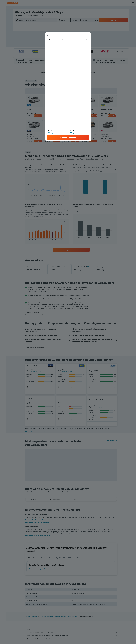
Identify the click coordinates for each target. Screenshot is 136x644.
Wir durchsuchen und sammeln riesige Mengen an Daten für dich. (72, 636)
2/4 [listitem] (55, 138)
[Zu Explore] (3, 25)
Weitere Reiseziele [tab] (74, 558)
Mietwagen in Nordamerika (46, 616)
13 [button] (52, 46)
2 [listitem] (28, 113)
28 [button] (56, 54)
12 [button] (48, 46)
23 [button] (65, 50)
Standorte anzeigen (49, 387)
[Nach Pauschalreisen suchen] (3, 20)
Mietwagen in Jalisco (73, 616)
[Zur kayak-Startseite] (12, 3)
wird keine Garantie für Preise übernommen (67, 627)
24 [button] (39, 54)
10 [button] (39, 46)
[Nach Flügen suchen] (3, 8)
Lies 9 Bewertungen (67, 371)
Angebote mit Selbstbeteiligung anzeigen (38, 535)
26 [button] (48, 54)
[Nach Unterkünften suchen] (3, 12)
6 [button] (52, 41)
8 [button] (61, 41)
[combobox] (20, 16)
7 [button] (56, 41)
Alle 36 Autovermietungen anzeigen (36, 432)
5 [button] (48, 41)
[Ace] (83, 398)
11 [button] (43, 46)
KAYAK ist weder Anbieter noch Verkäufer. (72, 632)
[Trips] (3, 42)
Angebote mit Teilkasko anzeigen (35, 520)
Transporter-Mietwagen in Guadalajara (40, 569)
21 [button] (56, 50)
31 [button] (39, 59)
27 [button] (52, 54)
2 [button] (65, 37)
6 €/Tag (56, 12)
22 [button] (61, 50)
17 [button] (39, 50)
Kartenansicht (112, 440)
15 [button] (61, 46)
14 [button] (56, 46)
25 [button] (43, 54)
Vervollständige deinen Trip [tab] (57, 558)
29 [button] (61, 54)
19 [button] (48, 50)
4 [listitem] (46, 113)
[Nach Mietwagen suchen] (3, 16)
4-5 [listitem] (37, 113)
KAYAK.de (27, 616)
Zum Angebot (38, 116)
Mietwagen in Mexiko (60, 616)
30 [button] (65, 54)
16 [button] (65, 46)
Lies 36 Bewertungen (36, 371)
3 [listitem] (69, 113)
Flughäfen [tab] (44, 558)
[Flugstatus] (3, 29)
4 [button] (43, 41)
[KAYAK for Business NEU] (3, 36)
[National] (51, 398)
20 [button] (52, 50)
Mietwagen (35, 616)
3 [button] (39, 41)
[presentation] (63, 12)
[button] (3, 3)
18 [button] (43, 50)
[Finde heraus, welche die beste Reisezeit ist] (3, 33)
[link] (71, 250)
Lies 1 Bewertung (35, 404)
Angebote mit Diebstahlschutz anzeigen (37, 522)
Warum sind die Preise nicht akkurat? (72, 639)
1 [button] (61, 37)
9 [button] (65, 41)
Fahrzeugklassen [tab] (33, 558)
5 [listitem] (65, 113)
